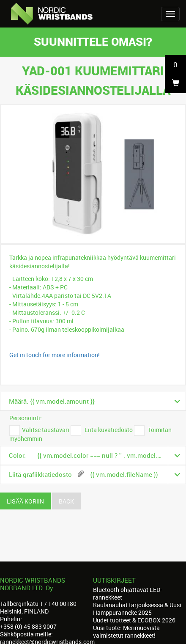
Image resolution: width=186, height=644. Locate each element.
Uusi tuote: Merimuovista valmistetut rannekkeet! (126, 632)
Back (66, 501)
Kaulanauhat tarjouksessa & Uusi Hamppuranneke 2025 (137, 609)
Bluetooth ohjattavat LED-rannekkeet (127, 593)
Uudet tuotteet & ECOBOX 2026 (134, 620)
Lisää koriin (25, 501)
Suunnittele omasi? (93, 41)
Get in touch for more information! (55, 355)
